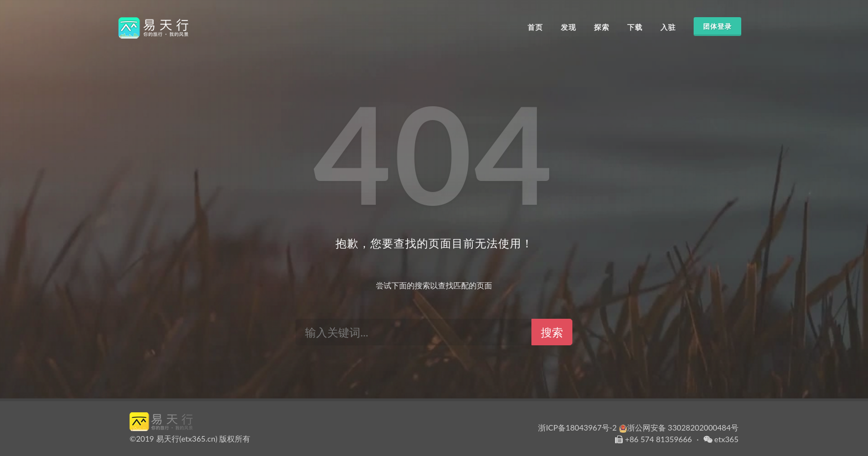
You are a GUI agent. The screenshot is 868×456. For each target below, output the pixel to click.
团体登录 (717, 27)
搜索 (552, 332)
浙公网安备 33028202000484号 (679, 427)
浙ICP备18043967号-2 (577, 427)
